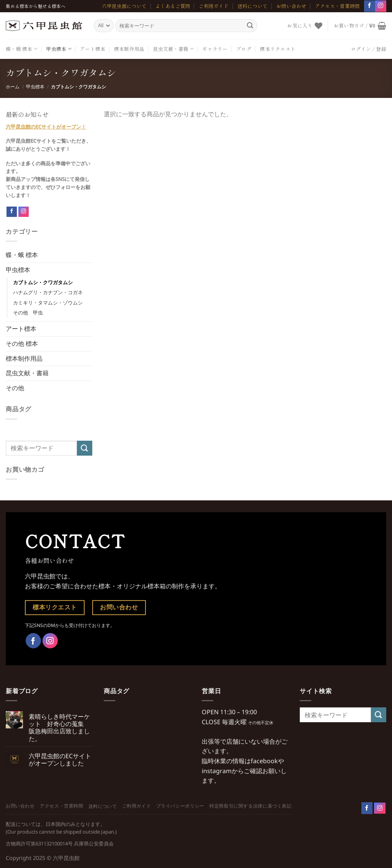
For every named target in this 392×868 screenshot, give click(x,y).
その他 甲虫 (28, 313)
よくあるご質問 (173, 6)
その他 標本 (22, 344)
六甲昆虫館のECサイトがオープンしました (60, 760)
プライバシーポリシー (180, 806)
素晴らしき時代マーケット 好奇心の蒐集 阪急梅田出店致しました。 (59, 728)
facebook (264, 761)
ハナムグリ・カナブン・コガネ (48, 292)
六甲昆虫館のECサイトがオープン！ (46, 127)
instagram (217, 771)
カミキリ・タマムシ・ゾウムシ (48, 303)
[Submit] (250, 26)
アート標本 (93, 49)
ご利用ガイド (214, 6)
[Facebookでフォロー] (370, 6)
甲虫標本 (59, 49)
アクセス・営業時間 (337, 6)
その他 (15, 388)
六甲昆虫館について (124, 6)
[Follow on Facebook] (12, 212)
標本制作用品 (129, 49)
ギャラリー (215, 49)
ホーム (13, 87)
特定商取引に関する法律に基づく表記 (250, 806)
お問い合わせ (291, 6)
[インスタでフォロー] (381, 6)
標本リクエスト (278, 49)
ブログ (244, 49)
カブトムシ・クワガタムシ (43, 282)
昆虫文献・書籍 (173, 49)
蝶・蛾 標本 (22, 49)
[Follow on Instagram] (24, 212)
